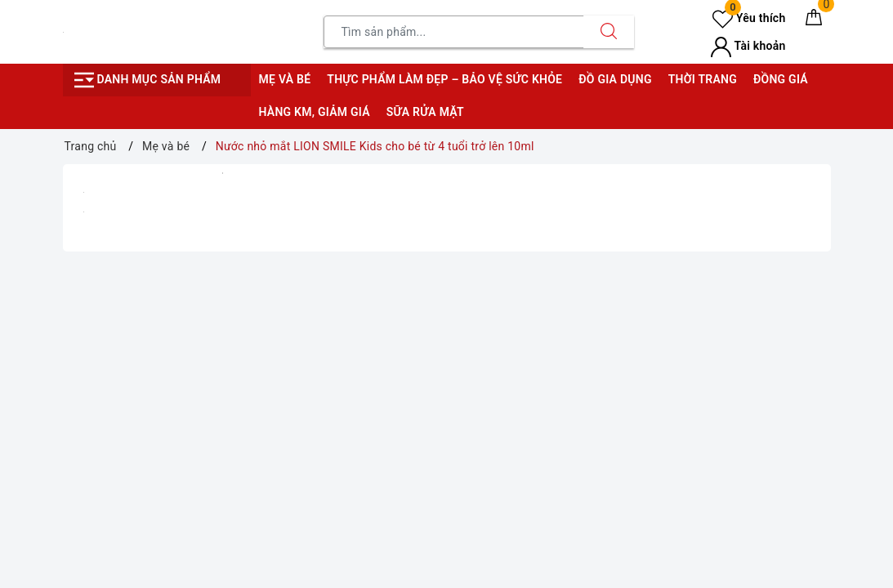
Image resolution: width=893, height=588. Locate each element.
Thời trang (703, 79)
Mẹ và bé (285, 79)
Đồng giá (781, 79)
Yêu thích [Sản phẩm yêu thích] (749, 18)
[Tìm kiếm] (609, 32)
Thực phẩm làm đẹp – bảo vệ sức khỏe (444, 79)
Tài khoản (748, 46)
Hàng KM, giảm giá (315, 112)
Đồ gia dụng (615, 79)
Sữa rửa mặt (425, 112)
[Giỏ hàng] (814, 20)
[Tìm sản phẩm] (454, 32)
